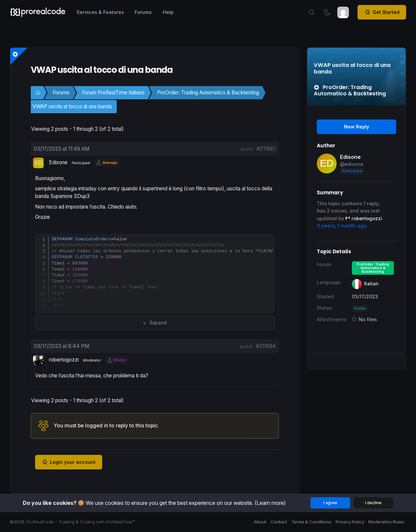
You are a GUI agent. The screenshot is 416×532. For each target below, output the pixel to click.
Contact (279, 522)
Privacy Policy (350, 522)
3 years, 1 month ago (342, 226)
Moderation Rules (386, 522)
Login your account (69, 462)
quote (247, 149)
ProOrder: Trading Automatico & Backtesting (208, 93)
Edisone (350, 157)
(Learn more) (270, 503)
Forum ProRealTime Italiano (113, 93)
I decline (373, 503)
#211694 (266, 346)
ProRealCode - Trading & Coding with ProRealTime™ (81, 522)
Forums (61, 93)
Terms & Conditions (311, 522)
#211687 (266, 149)
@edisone (352, 164)
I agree (330, 503)
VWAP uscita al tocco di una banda (72, 106)
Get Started (382, 12)
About (260, 522)
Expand (155, 323)
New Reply (356, 127)
